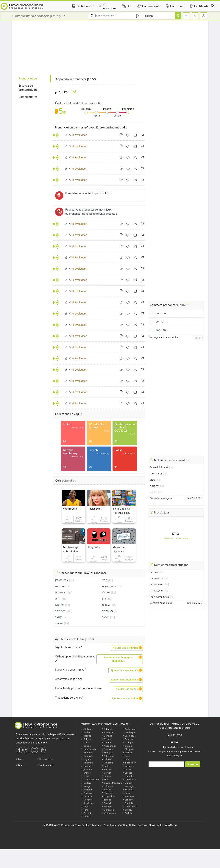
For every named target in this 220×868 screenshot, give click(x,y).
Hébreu (107, 759)
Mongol (86, 786)
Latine (85, 776)
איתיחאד (154, 572)
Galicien (128, 753)
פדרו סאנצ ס (156, 578)
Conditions (110, 825)
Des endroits (45, 759)
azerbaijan (129, 732)
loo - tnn (160, 313)
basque (86, 736)
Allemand (108, 756)
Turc (84, 810)
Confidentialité (127, 825)
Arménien (108, 732)
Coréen (106, 773)
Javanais (87, 769)
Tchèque (128, 742)
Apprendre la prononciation (176, 538)
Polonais (128, 790)
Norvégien (129, 786)
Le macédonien (90, 779)
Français (107, 753)
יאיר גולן (60, 605)
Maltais (86, 783)
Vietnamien (109, 813)
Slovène (86, 800)
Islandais (107, 763)
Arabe (85, 732)
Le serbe (87, 796)
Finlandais (88, 753)
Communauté (149, 6)
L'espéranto (88, 749)
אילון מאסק (62, 580)
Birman (106, 739)
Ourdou (127, 810)
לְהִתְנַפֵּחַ (154, 486)
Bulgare (86, 739)
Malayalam (129, 779)
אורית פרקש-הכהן (159, 597)
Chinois (86, 742)
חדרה (58, 599)
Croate (106, 742)
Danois (86, 746)
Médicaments (45, 765)
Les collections (107, 6)
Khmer (86, 773)
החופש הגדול (157, 584)
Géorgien (87, 756)
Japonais (128, 766)
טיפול (153, 480)
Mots (20, 759)
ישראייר (59, 623)
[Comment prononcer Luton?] (188, 305)
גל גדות (106, 605)
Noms (20, 765)
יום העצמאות (109, 586)
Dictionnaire (82, 6)
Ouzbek (86, 813)
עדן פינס (60, 586)
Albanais (107, 729)
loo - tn (159, 322)
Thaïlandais (129, 806)
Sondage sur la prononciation (164, 337)
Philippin (128, 749)
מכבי (105, 580)
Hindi (126, 759)
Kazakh (127, 769)
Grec (126, 756)
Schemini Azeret (159, 467)
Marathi (127, 783)
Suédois (128, 803)
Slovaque (128, 796)
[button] (127, 648)
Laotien (127, 773)
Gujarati (86, 759)
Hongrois (87, 763)
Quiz (127, 6)
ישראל (106, 617)
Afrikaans (87, 729)
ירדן (104, 599)
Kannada (107, 769)
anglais (127, 746)
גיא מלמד (107, 611)
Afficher (173, 825)
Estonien (107, 749)
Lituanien (128, 776)
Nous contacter (158, 825)
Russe (127, 793)
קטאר (58, 617)
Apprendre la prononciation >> (175, 747)
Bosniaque (129, 736)
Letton (106, 776)
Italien (106, 766)
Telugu (106, 806)
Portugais (87, 793)
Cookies (142, 825)
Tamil (85, 806)
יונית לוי (106, 592)
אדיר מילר (61, 611)
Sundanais (88, 803)
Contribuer (175, 6)
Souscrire (193, 764)
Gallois (127, 813)
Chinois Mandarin (112, 783)
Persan (106, 790)
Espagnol (128, 800)
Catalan (127, 739)
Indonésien (129, 763)
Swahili (106, 803)
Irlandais (87, 766)
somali (106, 800)
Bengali (107, 736)
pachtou (86, 790)
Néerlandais (109, 746)
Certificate (199, 6)
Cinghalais (108, 796)
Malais (106, 779)
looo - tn (160, 330)
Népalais (107, 786)
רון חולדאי (61, 592)
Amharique (129, 729)
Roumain (107, 793)
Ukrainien (108, 810)
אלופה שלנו (156, 473)
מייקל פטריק (156, 591)
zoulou (86, 816)
